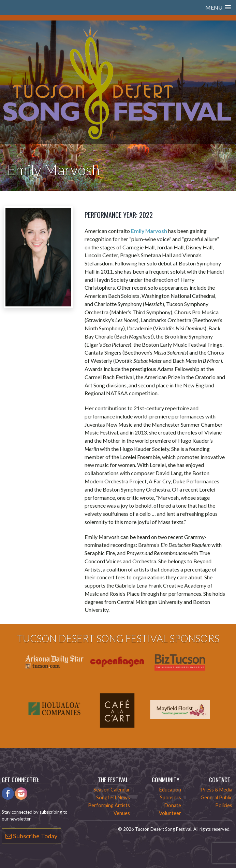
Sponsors (171, 797)
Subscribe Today (31, 836)
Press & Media (217, 790)
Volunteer (170, 813)
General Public (216, 797)
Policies (224, 805)
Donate (173, 805)
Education (170, 790)
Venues (122, 813)
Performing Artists (109, 805)
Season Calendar (112, 790)
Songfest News (113, 797)
